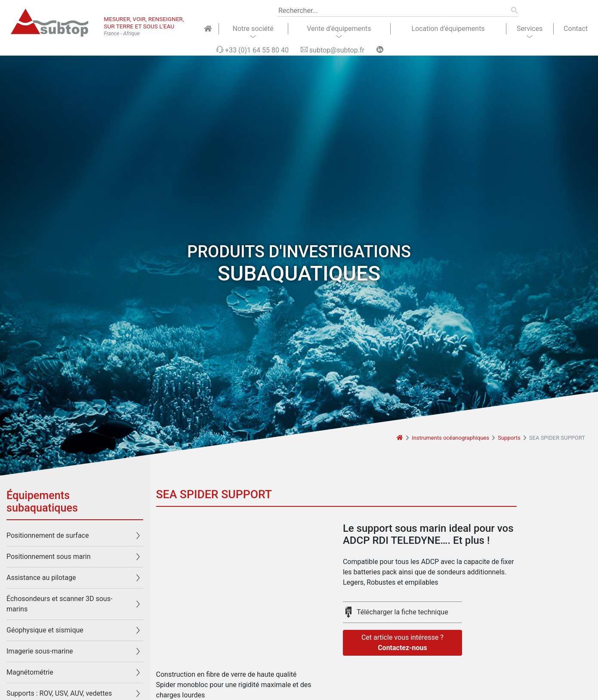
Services (530, 29)
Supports (509, 438)
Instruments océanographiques (450, 438)
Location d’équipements (448, 29)
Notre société (253, 29)
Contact (576, 29)
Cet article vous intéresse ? (402, 643)
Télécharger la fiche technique (402, 612)
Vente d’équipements (339, 29)
